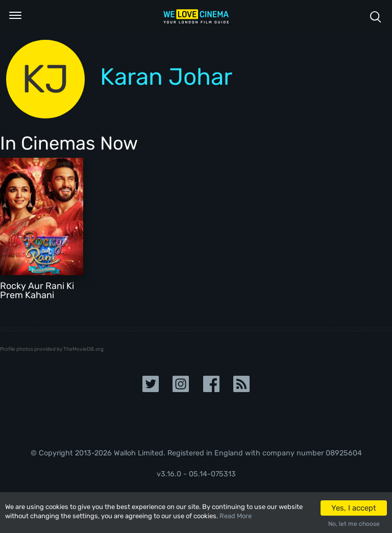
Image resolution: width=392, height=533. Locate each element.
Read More (236, 516)
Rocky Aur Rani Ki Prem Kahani (37, 290)
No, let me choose (354, 524)
